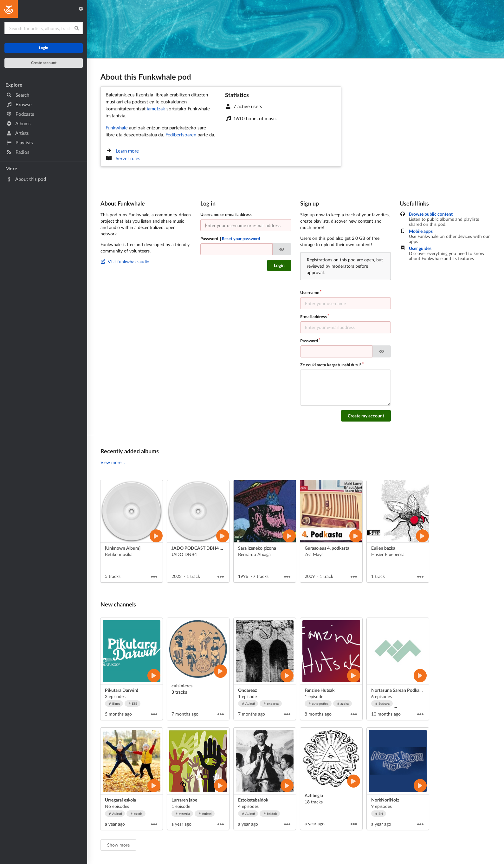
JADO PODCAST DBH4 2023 (201, 548)
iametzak (156, 108)
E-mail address (313, 317)
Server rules (128, 158)
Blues (115, 704)
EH (379, 814)
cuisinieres (182, 686)
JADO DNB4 (184, 554)
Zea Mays (314, 554)
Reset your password (241, 239)
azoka (343, 704)
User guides (420, 248)
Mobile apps (421, 231)
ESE (133, 704)
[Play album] (156, 536)
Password (230, 239)
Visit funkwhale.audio (125, 262)
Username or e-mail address (226, 214)
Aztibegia (314, 795)
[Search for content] (44, 28)
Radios (18, 152)
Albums (19, 123)
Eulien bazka (383, 548)
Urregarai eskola (120, 800)
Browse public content (431, 214)
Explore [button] (14, 85)
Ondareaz (247, 690)
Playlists (20, 142)
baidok (270, 814)
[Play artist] (154, 675)
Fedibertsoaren (181, 134)
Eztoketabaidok (253, 800)
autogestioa (319, 704)
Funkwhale (117, 128)
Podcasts (20, 114)
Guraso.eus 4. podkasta (327, 548)
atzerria (183, 814)
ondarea (271, 704)
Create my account (366, 416)
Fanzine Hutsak (320, 690)
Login (44, 48)
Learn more (127, 151)
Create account (44, 63)
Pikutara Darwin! (122, 690)
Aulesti (249, 704)
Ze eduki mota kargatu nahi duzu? (331, 365)
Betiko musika (119, 554)
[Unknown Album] (123, 548)
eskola (137, 814)
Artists (18, 133)
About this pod (26, 179)
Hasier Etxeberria (388, 554)
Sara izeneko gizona (257, 548)
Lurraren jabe (184, 800)
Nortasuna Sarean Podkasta (398, 690)
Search (18, 95)
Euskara (383, 704)
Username (310, 292)
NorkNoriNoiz (385, 800)
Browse (19, 104)
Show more (118, 845)
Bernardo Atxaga (254, 554)
